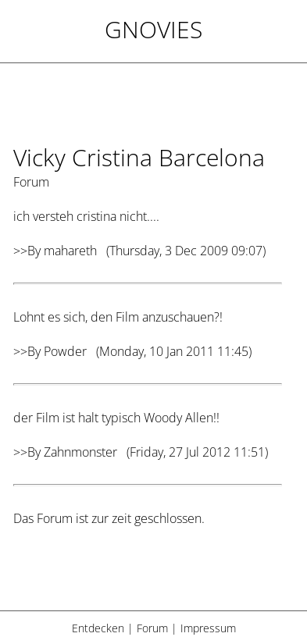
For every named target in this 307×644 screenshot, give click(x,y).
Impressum (208, 628)
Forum (152, 628)
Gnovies (153, 29)
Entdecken (98, 628)
